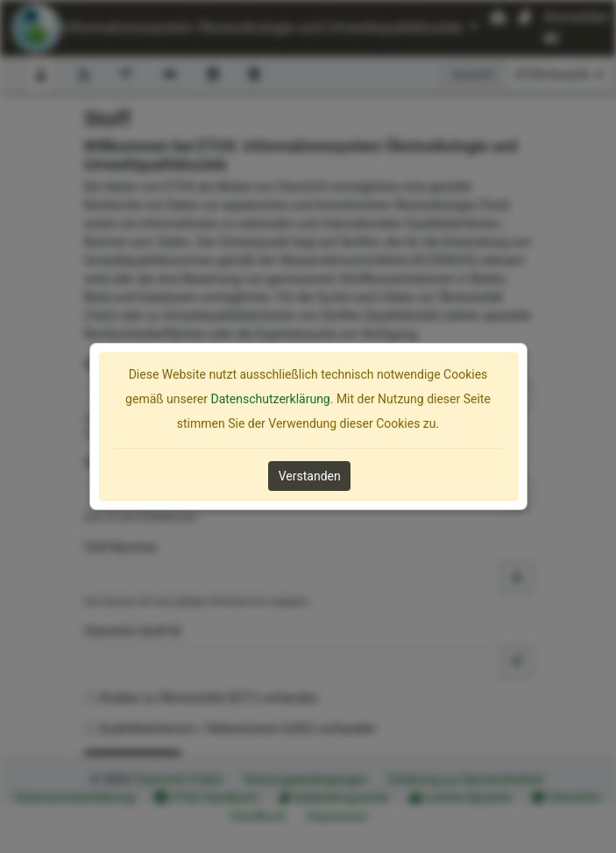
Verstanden (310, 476)
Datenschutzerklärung (270, 399)
